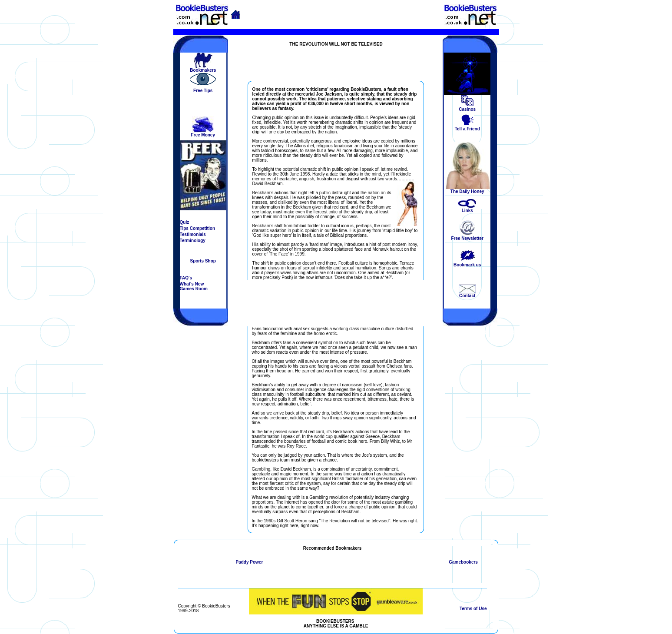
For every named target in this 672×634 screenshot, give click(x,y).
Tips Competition (197, 228)
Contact (467, 296)
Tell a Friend (467, 129)
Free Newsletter (467, 238)
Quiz (185, 222)
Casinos (467, 109)
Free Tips (203, 91)
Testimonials (193, 234)
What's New (192, 284)
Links (467, 211)
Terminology (193, 241)
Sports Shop (203, 261)
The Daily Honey (467, 191)
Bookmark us (467, 265)
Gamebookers (463, 562)
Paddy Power (249, 562)
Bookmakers (203, 70)
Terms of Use (473, 609)
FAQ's (186, 278)
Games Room (194, 289)
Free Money (203, 135)
